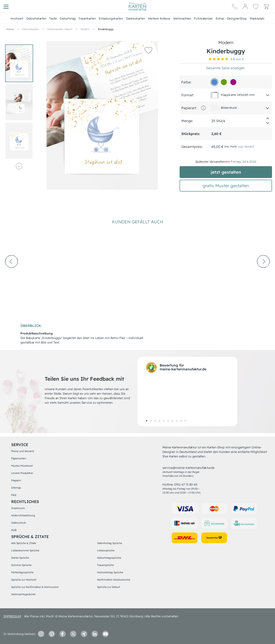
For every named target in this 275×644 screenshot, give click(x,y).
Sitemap (16, 488)
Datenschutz (19, 523)
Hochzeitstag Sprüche (110, 572)
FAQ (14, 495)
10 (185, 421)
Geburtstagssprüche (109, 558)
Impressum (18, 508)
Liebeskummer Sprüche (25, 550)
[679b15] (224, 82)
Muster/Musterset (22, 466)
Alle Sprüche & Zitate (24, 543)
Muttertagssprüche (22, 572)
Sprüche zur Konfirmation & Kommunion (35, 587)
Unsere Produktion (22, 473)
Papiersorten (19, 458)
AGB (14, 530)
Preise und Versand (22, 451)
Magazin (16, 480)
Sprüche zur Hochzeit (24, 580)
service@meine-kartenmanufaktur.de (188, 468)
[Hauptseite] (137, 6)
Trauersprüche (105, 565)
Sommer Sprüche (21, 565)
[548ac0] (214, 82)
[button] (148, 50)
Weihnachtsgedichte (23, 594)
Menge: (187, 121)
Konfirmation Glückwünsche (114, 580)
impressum (12, 616)
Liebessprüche (106, 550)
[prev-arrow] (12, 273)
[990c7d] (233, 82)
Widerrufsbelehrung (23, 515)
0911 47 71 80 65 (186, 485)
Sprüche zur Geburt (108, 587)
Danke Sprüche (20, 558)
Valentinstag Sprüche (110, 543)
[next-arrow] (263, 273)
